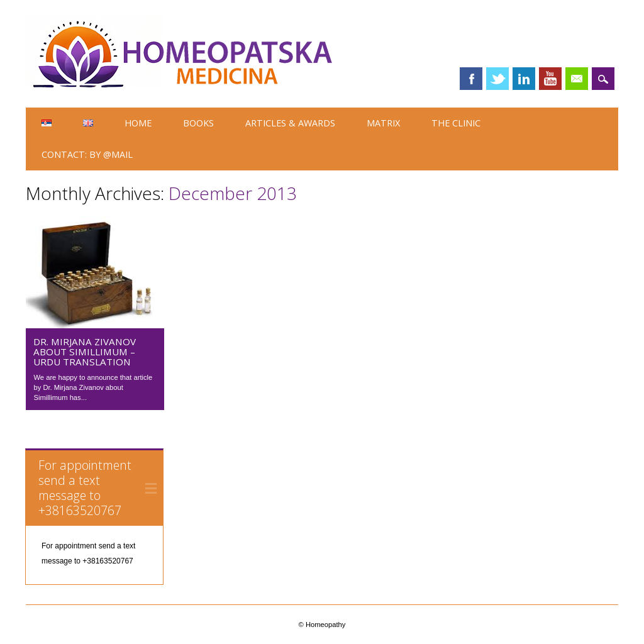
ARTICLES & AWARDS (290, 123)
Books (198, 123)
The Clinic (456, 123)
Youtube (550, 79)
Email (577, 79)
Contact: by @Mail (87, 154)
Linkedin (524, 79)
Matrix (383, 123)
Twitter (497, 79)
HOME (138, 123)
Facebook (471, 79)
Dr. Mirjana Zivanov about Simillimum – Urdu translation (85, 352)
